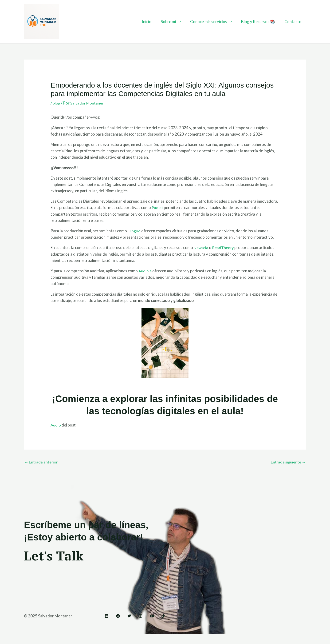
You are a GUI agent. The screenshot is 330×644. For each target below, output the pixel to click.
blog (57, 103)
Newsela (201, 248)
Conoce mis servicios (212, 22)
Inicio (153, 22)
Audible (145, 271)
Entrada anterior (41, 462)
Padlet (157, 207)
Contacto (294, 22)
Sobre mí (173, 22)
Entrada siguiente (288, 462)
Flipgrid (134, 231)
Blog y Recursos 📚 (260, 22)
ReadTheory (224, 248)
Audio (56, 425)
